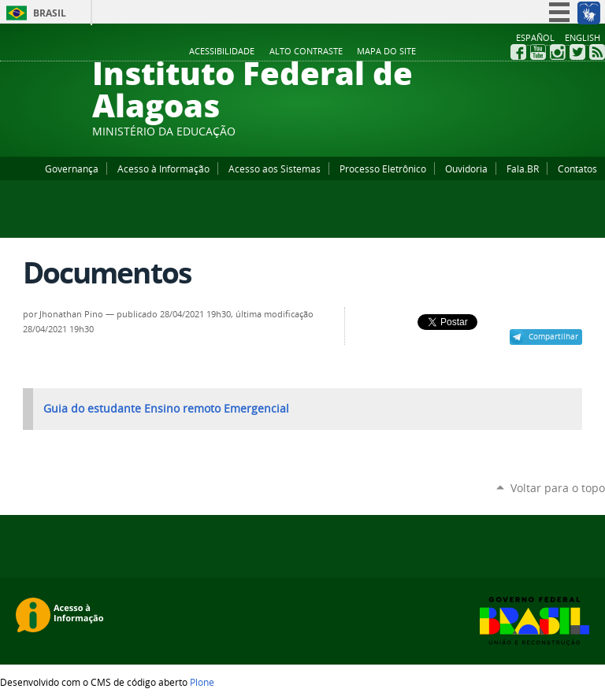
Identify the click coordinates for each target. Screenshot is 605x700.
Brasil (50, 13)
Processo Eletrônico (383, 169)
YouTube (538, 52)
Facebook (518, 52)
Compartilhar (553, 336)
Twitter (577, 52)
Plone (202, 682)
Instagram (558, 52)
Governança (72, 169)
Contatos (577, 169)
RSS (597, 52)
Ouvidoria (466, 169)
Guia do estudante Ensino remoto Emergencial (166, 409)
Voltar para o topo (558, 488)
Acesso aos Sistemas (275, 169)
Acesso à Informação (163, 169)
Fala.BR (523, 169)
